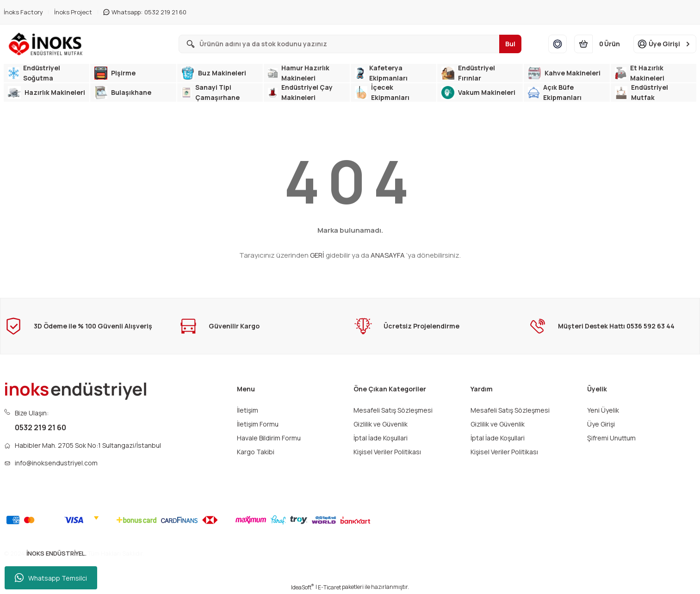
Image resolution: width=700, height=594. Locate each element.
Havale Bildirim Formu (269, 438)
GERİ (317, 255)
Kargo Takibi (256, 452)
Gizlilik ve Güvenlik (381, 424)
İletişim (248, 410)
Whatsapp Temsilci (51, 578)
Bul (510, 44)
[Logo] (47, 44)
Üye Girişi (601, 424)
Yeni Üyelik (603, 410)
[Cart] (600, 44)
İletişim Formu (258, 424)
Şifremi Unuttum (611, 438)
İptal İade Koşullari (381, 438)
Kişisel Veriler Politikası (387, 452)
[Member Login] (665, 44)
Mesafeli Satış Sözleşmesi (393, 410)
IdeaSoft (303, 587)
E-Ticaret (329, 587)
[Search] (350, 44)
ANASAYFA (388, 255)
